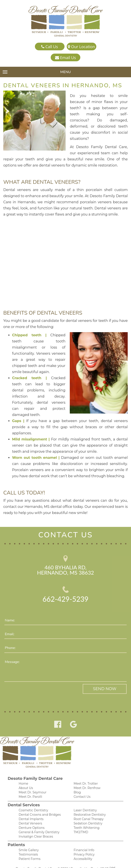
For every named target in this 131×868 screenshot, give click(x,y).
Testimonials (28, 846)
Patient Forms (29, 850)
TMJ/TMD (80, 823)
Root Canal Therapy (88, 809)
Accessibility (82, 850)
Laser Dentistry (85, 800)
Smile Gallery (28, 841)
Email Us (65, 58)
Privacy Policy (83, 846)
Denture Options (31, 818)
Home (23, 772)
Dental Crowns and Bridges (38, 804)
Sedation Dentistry (87, 813)
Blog (77, 781)
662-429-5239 (65, 587)
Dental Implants (30, 809)
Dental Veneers (30, 813)
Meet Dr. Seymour (32, 781)
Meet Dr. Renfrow (86, 777)
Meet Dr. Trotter (85, 772)
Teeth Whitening (85, 818)
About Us (25, 777)
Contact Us (82, 786)
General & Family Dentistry (38, 823)
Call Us (49, 47)
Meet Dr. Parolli (30, 786)
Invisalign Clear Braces (35, 827)
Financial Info (83, 841)
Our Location (81, 47)
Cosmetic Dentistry (32, 800)
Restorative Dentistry (89, 804)
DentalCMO (101, 860)
